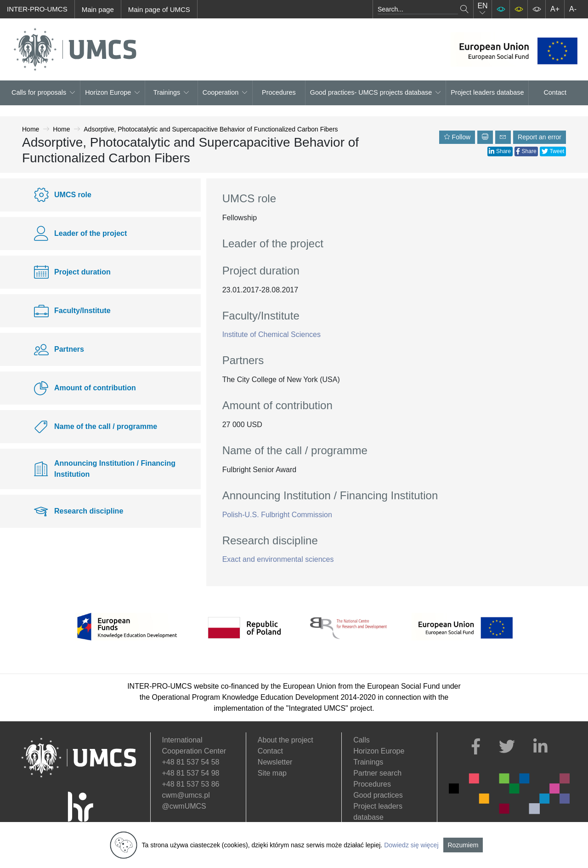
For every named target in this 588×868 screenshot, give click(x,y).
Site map (272, 773)
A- (573, 9)
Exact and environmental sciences (278, 559)
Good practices (378, 795)
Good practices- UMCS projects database (376, 92)
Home (31, 129)
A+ (555, 9)
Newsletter (275, 762)
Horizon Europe (113, 92)
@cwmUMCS (184, 806)
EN (482, 9)
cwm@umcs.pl (186, 795)
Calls (362, 740)
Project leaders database (487, 92)
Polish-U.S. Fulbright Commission (277, 515)
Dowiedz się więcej (411, 845)
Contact (555, 92)
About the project (286, 740)
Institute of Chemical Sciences (271, 334)
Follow (457, 137)
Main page (98, 9)
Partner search (377, 773)
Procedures (279, 92)
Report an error (540, 137)
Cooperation (225, 92)
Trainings (172, 92)
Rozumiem (463, 845)
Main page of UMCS (159, 9)
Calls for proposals (43, 92)
